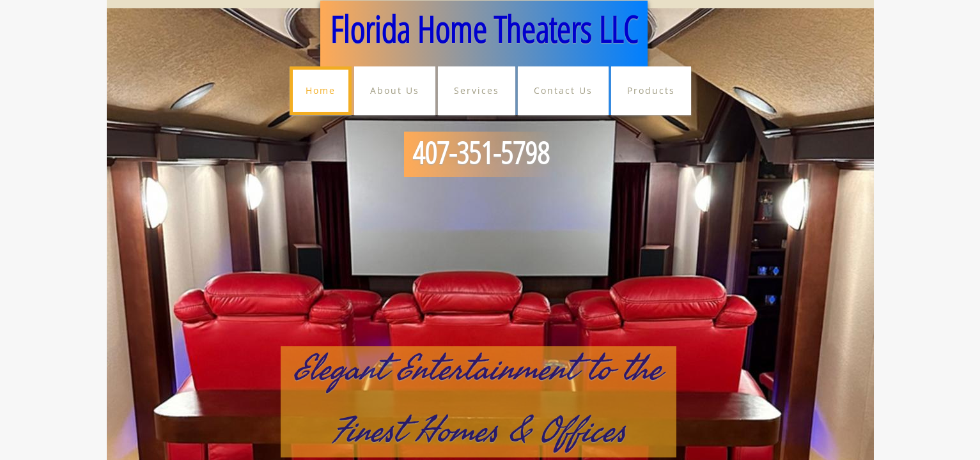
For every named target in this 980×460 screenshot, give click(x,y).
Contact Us (563, 90)
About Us (395, 90)
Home (321, 90)
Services (477, 90)
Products (651, 90)
